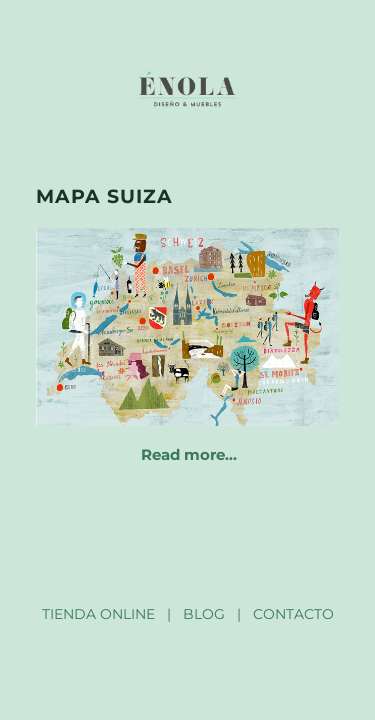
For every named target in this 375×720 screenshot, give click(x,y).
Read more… (189, 454)
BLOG (204, 614)
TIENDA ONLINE (98, 614)
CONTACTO (293, 614)
